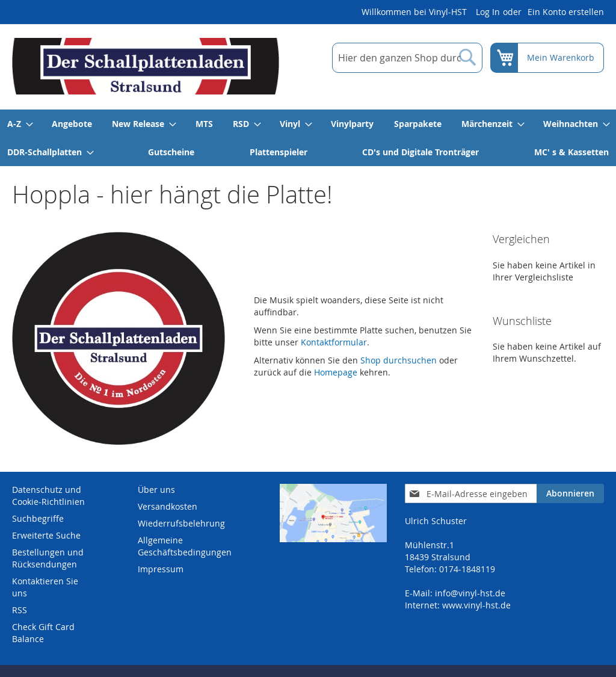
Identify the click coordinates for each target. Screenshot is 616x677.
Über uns (156, 490)
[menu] (308, 138)
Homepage (336, 372)
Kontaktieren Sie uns (45, 587)
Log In (488, 12)
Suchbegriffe (38, 518)
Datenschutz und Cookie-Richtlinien (48, 496)
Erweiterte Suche (46, 535)
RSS (20, 610)
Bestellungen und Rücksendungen (48, 558)
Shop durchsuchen (399, 360)
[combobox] (407, 58)
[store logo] (146, 66)
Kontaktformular (334, 342)
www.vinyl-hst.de (476, 605)
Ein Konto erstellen (566, 12)
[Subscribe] (570, 493)
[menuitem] (20, 124)
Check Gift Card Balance (43, 633)
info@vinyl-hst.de (470, 593)
